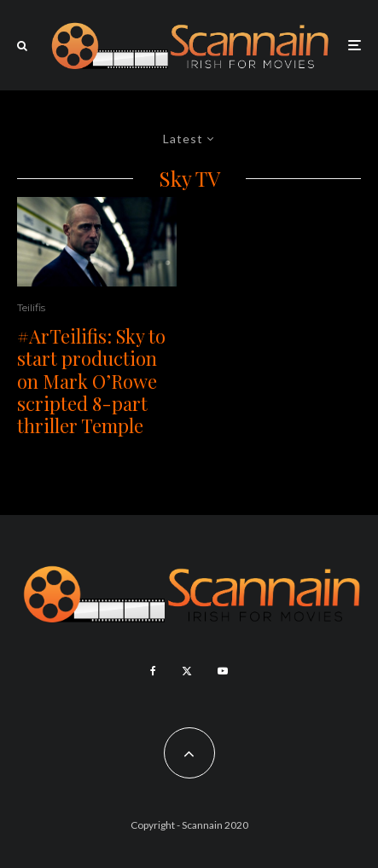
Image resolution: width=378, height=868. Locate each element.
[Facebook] (153, 671)
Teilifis (31, 307)
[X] (187, 671)
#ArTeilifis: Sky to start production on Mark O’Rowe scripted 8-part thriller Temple (91, 381)
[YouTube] (223, 671)
